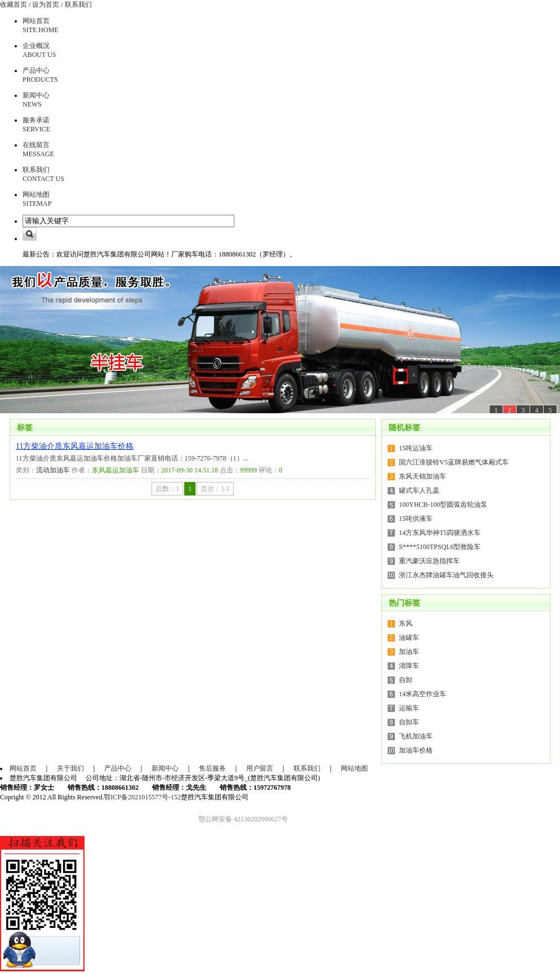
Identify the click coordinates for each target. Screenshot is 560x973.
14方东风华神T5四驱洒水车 (440, 533)
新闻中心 (165, 768)
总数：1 (167, 489)
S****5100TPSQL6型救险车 (440, 547)
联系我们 (78, 5)
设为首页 (46, 5)
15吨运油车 (416, 448)
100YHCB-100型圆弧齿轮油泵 (443, 505)
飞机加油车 (416, 736)
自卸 (406, 680)
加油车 (409, 652)
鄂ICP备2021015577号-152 (142, 797)
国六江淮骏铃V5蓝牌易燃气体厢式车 (454, 462)
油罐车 (409, 638)
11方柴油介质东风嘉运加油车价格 (75, 446)
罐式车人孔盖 (419, 490)
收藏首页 (14, 5)
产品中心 (118, 768)
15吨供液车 (416, 519)
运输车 (409, 708)
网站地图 (354, 768)
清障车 (409, 666)
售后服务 (212, 768)
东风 (406, 623)
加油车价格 (416, 750)
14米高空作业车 (423, 694)
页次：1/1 (215, 489)
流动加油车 (53, 470)
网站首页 (23, 768)
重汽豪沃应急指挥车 (429, 561)
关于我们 (70, 768)
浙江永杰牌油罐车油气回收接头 (446, 575)
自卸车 (409, 722)
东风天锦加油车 (423, 476)
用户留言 (260, 768)
